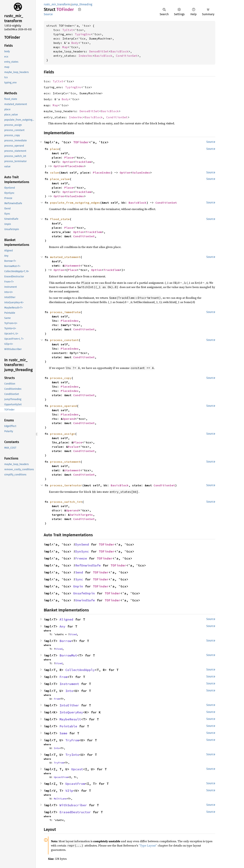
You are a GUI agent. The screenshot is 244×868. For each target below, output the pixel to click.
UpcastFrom (61, 777)
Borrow (65, 641)
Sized (73, 634)
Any (62, 626)
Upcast (77, 769)
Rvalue (73, 447)
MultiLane (60, 799)
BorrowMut (68, 655)
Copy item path (80, 9)
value (54, 172)
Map (65, 47)
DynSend (82, 544)
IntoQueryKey (71, 712)
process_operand (63, 406)
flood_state (60, 219)
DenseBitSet (99, 51)
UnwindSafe (85, 600)
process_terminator (66, 485)
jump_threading (82, 4)
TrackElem (83, 162)
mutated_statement (65, 257)
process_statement (65, 462)
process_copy (61, 378)
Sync (79, 579)
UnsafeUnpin (84, 593)
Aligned (66, 619)
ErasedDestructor (75, 812)
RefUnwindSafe (88, 565)
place (54, 149)
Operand (69, 419)
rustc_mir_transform (57, 4)
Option (68, 162)
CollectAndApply (80, 670)
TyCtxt (68, 30)
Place (69, 157)
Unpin (78, 586)
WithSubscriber (73, 805)
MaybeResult (70, 719)
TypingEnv (83, 34)
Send (79, 572)
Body (75, 43)
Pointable (68, 726)
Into (69, 691)
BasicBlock (119, 51)
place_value (60, 179)
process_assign (63, 434)
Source (48, 14)
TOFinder (81, 142)
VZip (69, 791)
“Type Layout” (148, 845)
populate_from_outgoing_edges (75, 203)
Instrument (69, 684)
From (63, 677)
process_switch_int (66, 502)
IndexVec (86, 56)
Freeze (81, 558)
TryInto (72, 755)
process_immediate (65, 312)
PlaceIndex (75, 166)
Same (63, 733)
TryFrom (72, 740)
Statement (72, 266)
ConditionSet (127, 56)
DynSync (82, 551)
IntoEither (69, 705)
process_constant (64, 340)
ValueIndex (141, 172)
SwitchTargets (81, 515)
